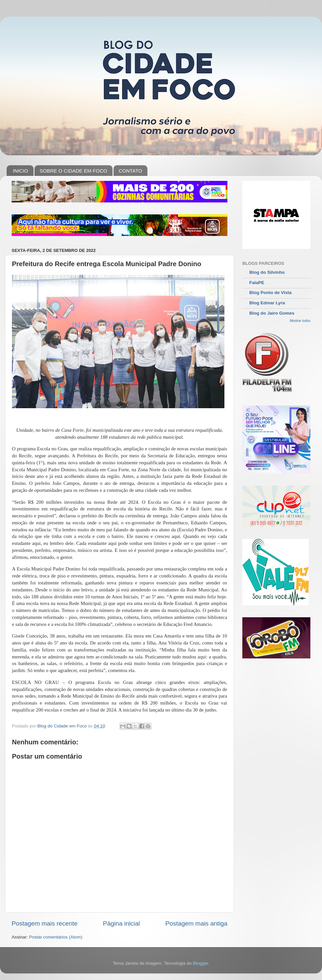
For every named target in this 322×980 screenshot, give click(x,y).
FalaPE (257, 283)
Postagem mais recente (44, 923)
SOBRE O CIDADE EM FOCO (73, 171)
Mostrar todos (300, 321)
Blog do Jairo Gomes (272, 313)
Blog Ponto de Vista (270, 293)
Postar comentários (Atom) (56, 937)
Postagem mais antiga (196, 923)
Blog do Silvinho (267, 272)
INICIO (21, 171)
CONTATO (130, 171)
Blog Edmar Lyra (267, 303)
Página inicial (121, 923)
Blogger (201, 963)
